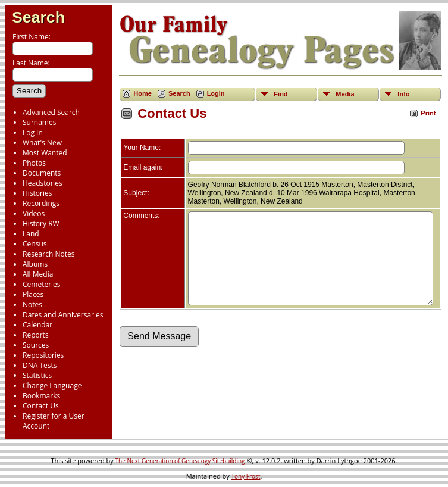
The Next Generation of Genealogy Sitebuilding (180, 461)
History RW (41, 224)
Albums (35, 264)
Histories (37, 193)
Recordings (41, 203)
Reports (36, 335)
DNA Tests (40, 365)
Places (33, 294)
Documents (42, 173)
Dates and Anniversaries (63, 315)
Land (31, 234)
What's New (42, 143)
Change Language (52, 385)
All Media (38, 274)
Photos (34, 163)
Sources (36, 345)
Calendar (37, 325)
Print (428, 113)
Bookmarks (41, 396)
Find (281, 94)
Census (35, 244)
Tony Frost (246, 476)
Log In (33, 132)
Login (216, 93)
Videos (34, 213)
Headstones (43, 183)
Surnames (39, 122)
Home (142, 93)
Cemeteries (42, 284)
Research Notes (48, 254)
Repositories (43, 355)
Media (345, 94)
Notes (32, 305)
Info (403, 94)
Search (38, 17)
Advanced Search (51, 112)
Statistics (37, 375)
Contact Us (41, 406)
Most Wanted (45, 153)
